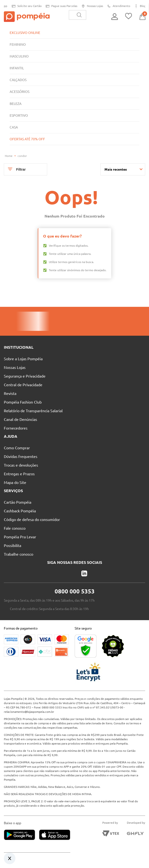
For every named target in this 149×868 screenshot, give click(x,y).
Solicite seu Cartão (25, 6)
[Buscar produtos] (79, 15)
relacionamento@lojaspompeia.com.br (29, 712)
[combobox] (78, 15)
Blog (138, 6)
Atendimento (117, 6)
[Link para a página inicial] (9, 156)
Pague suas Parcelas (60, 6)
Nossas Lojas (90, 6)
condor (22, 156)
